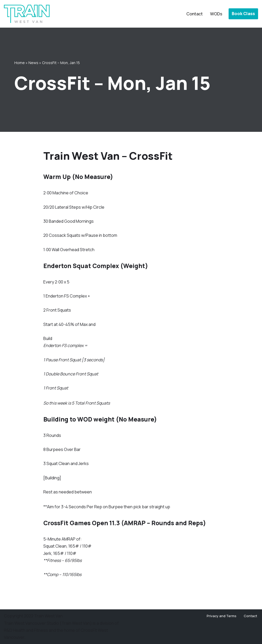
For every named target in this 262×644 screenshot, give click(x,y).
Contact (195, 14)
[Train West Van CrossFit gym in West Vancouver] (27, 14)
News (33, 63)
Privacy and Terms (222, 616)
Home (20, 63)
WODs (216, 14)
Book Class (243, 14)
